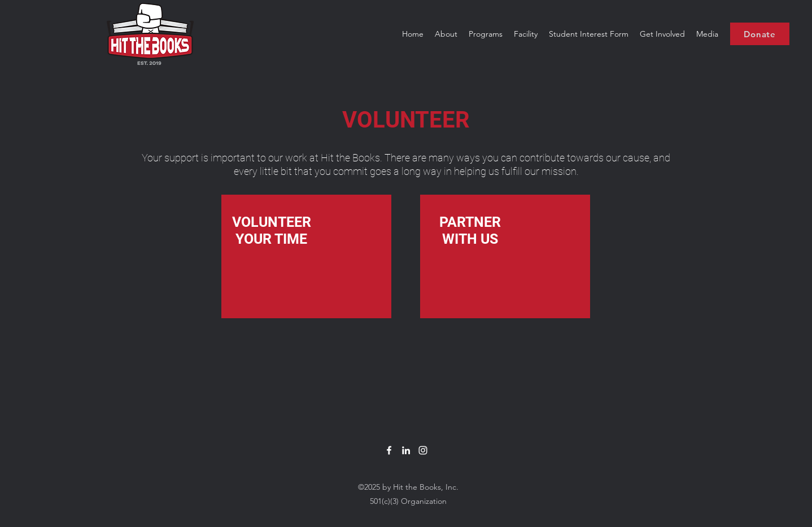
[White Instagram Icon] (423, 450)
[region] (306, 257)
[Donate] (760, 34)
